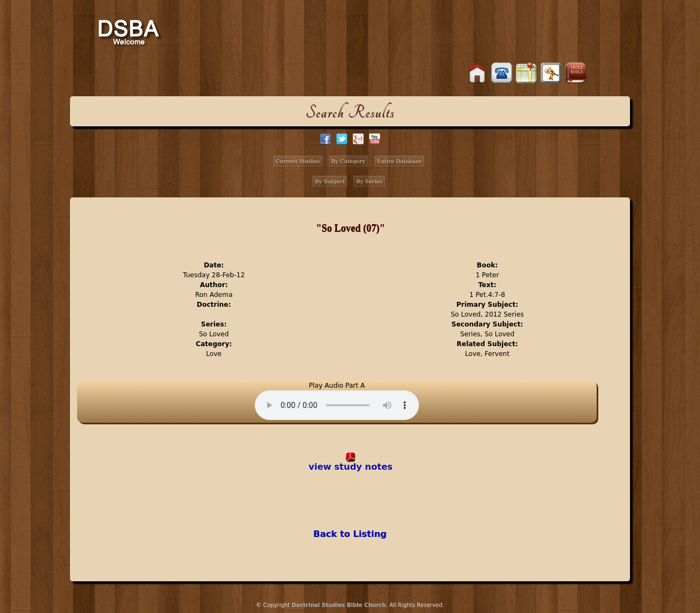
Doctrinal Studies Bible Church (339, 605)
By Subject (330, 181)
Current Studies (298, 161)
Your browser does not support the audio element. (337, 405)
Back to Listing (350, 534)
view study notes (351, 467)
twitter (342, 139)
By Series (369, 181)
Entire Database (399, 161)
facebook (325, 139)
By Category (349, 161)
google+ (358, 139)
